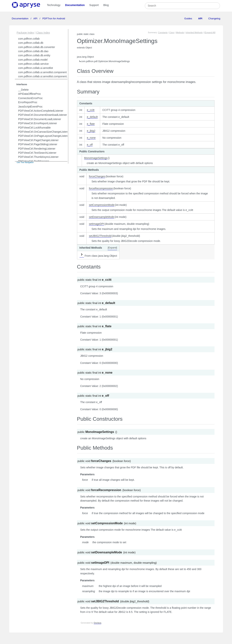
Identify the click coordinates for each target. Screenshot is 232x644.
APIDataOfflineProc (30, 94)
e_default (92, 117)
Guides (188, 18)
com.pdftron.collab (29, 39)
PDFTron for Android (53, 18)
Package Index (25, 33)
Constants (163, 32)
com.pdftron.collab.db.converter (37, 47)
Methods (180, 32)
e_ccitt (91, 110)
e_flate (91, 124)
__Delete (23, 90)
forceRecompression (101, 188)
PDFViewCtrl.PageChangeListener (38, 140)
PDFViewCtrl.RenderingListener (37, 149)
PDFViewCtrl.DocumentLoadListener (40, 119)
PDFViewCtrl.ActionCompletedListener (41, 111)
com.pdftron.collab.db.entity (34, 55)
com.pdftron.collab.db (31, 43)
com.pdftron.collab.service (34, 64)
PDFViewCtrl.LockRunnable (34, 128)
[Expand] (112, 248)
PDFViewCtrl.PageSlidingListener (38, 144)
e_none (91, 138)
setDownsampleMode (102, 217)
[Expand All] (210, 32)
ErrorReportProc (28, 102)
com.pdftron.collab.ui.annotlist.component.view (45, 76)
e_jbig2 (91, 131)
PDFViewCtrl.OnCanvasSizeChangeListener (44, 132)
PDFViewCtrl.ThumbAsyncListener (38, 157)
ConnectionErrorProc (31, 98)
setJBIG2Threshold (100, 236)
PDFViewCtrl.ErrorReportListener (38, 123)
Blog (106, 5)
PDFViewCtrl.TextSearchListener (37, 153)
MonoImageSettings (96, 158)
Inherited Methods (194, 32)
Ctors (172, 32)
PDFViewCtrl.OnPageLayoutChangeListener (44, 136)
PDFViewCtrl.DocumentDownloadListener (43, 115)
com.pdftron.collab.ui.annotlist (36, 68)
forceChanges (97, 176)
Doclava (97, 623)
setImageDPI (96, 224)
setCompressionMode (102, 205)
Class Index (43, 33)
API (36, 18)
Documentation (75, 5)
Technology (54, 5)
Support (94, 5)
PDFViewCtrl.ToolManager (34, 161)
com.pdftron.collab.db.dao (33, 51)
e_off (90, 145)
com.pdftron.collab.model (33, 60)
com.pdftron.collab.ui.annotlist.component (42, 72)
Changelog (214, 18)
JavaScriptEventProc (30, 107)
